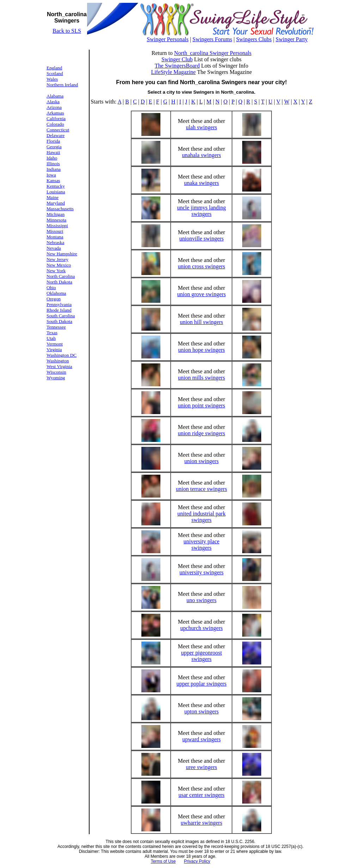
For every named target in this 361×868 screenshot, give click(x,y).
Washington (58, 361)
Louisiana (56, 192)
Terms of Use (163, 861)
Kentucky (56, 186)
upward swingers (201, 739)
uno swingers (201, 600)
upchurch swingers (201, 628)
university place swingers (202, 545)
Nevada (54, 248)
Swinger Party (292, 39)
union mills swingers (201, 378)
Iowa (51, 175)
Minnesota (56, 220)
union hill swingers (201, 322)
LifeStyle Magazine (174, 72)
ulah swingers (201, 127)
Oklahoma (56, 293)
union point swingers (201, 405)
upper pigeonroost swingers (201, 656)
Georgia (54, 147)
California (56, 118)
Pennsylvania (59, 304)
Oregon (54, 299)
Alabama (55, 96)
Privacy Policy (197, 861)
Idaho (52, 158)
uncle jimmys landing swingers (201, 211)
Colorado (55, 124)
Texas (52, 333)
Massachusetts (60, 209)
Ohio (51, 288)
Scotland (55, 73)
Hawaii (53, 152)
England (54, 68)
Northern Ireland (62, 85)
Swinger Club (177, 59)
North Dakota (59, 282)
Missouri (55, 231)
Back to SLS (67, 31)
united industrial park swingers (201, 517)
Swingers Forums (212, 39)
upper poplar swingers (201, 684)
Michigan (56, 214)
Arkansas (55, 113)
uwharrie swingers (202, 823)
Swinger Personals (168, 39)
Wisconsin (56, 372)
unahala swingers (201, 155)
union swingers (201, 461)
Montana (55, 237)
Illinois (53, 164)
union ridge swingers (201, 433)
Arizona (54, 107)
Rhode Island (59, 310)
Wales (52, 79)
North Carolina (61, 276)
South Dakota (59, 321)
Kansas (53, 180)
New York (56, 271)
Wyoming (56, 378)
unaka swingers (201, 183)
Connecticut (58, 130)
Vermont (55, 344)
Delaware (56, 135)
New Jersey (57, 259)
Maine (53, 197)
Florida (53, 141)
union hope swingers (201, 350)
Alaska (53, 102)
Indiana (54, 169)
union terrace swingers (201, 489)
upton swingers (201, 711)
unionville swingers (202, 239)
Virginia (54, 349)
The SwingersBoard (177, 66)
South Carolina (61, 316)
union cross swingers (201, 266)
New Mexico (59, 265)
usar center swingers (201, 795)
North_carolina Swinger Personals (213, 53)
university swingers (201, 572)
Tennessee (56, 327)
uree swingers (201, 767)
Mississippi (57, 226)
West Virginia (59, 366)
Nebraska (55, 242)
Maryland (56, 203)
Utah (51, 338)
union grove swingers (202, 294)
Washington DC (62, 355)
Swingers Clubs (254, 39)
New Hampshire (62, 254)
